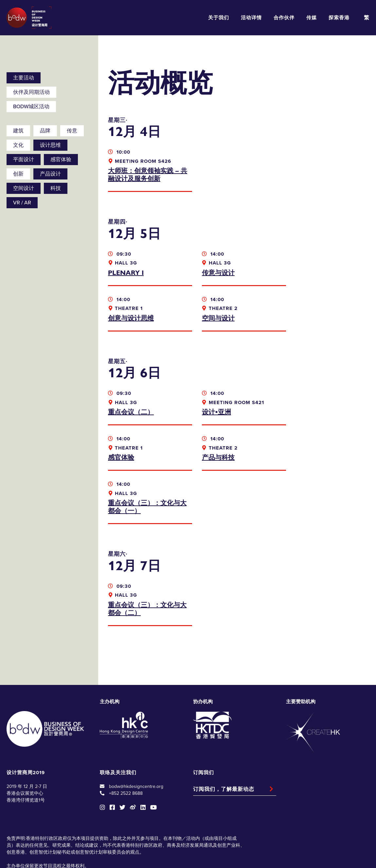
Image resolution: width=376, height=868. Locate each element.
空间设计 (24, 188)
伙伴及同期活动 (31, 92)
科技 (56, 188)
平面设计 (24, 160)
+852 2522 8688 (126, 748)
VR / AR (22, 203)
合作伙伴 (284, 18)
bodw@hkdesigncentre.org (136, 741)
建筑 (18, 131)
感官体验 (61, 160)
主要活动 (24, 78)
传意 (72, 131)
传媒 (312, 18)
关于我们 (219, 18)
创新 (18, 174)
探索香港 (339, 18)
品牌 (45, 131)
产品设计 (50, 174)
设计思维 (50, 145)
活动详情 (251, 18)
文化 (18, 145)
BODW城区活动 (31, 107)
